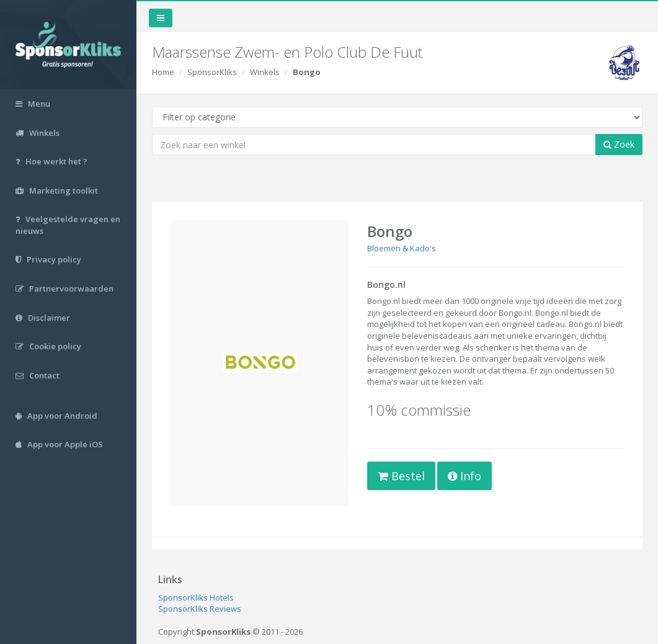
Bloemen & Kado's (402, 248)
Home (163, 72)
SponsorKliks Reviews (200, 609)
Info (465, 476)
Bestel (401, 476)
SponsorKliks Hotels (196, 597)
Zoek (619, 144)
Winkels (265, 72)
